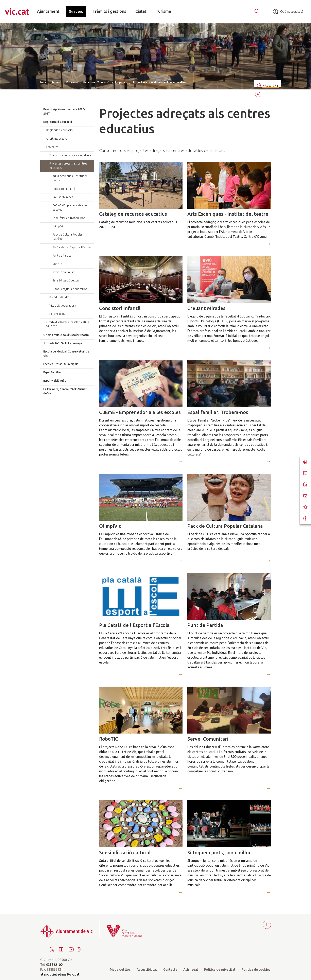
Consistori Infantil (120, 308)
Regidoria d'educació (59, 130)
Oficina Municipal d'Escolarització (66, 335)
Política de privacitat (220, 969)
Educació (72, 82)
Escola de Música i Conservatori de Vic (66, 354)
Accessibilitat (147, 969)
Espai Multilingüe (55, 381)
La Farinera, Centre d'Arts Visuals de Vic (65, 391)
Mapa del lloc (120, 969)
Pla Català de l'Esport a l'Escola (134, 625)
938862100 (54, 965)
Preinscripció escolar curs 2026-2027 (64, 111)
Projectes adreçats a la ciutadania (70, 155)
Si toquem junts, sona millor (219, 853)
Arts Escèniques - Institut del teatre (228, 214)
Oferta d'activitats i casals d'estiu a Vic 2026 (68, 324)
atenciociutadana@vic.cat (60, 974)
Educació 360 (58, 314)
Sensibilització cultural (125, 853)
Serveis (56, 82)
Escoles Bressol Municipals (61, 364)
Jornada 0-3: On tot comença (63, 343)
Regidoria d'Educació (96, 82)
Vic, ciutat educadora (63, 306)
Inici (43, 82)
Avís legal (191, 969)
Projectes (121, 82)
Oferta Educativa (57, 139)
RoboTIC (109, 739)
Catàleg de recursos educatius (133, 214)
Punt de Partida (205, 625)
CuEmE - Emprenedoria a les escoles (140, 412)
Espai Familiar (52, 372)
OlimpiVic (110, 526)
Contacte (170, 969)
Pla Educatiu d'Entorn (63, 297)
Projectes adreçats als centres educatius (68, 166)
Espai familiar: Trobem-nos (218, 412)
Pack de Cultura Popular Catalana (225, 526)
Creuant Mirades (206, 308)
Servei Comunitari (208, 739)
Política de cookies (256, 969)
